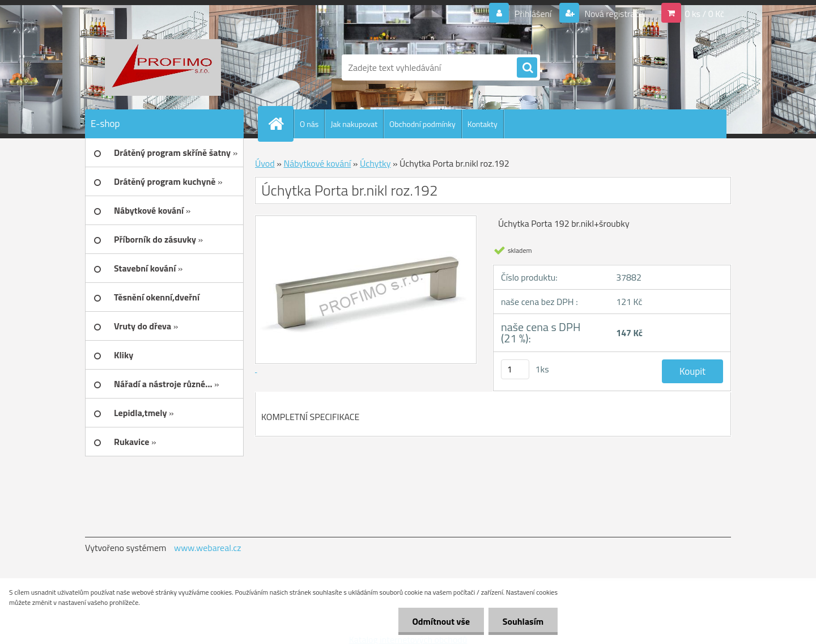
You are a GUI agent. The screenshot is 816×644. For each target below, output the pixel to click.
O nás (309, 124)
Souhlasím (523, 621)
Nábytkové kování (317, 163)
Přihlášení (533, 14)
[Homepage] (280, 124)
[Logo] (163, 67)
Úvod (265, 163)
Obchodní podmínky (422, 124)
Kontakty (483, 124)
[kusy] (515, 369)
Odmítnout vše (441, 621)
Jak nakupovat (354, 124)
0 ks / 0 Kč (704, 14)
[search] (527, 68)
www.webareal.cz (208, 548)
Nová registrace (613, 14)
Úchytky (375, 163)
